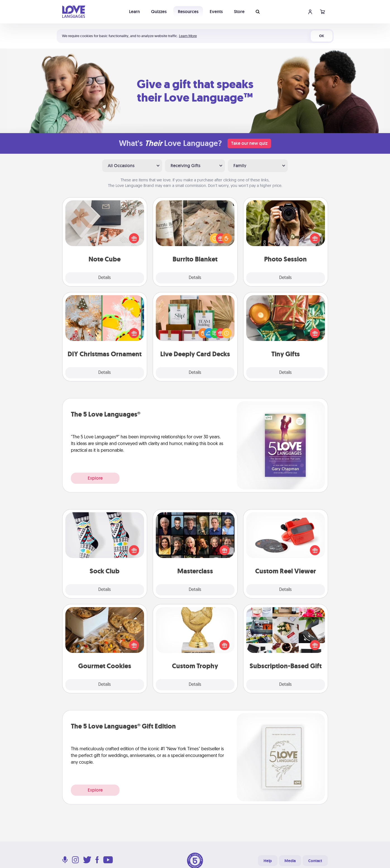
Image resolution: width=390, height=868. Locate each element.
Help (268, 861)
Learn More (188, 36)
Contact (315, 861)
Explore (95, 478)
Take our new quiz (249, 143)
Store (239, 12)
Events (216, 12)
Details (105, 278)
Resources (188, 12)
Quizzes (159, 12)
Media (290, 861)
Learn (134, 12)
